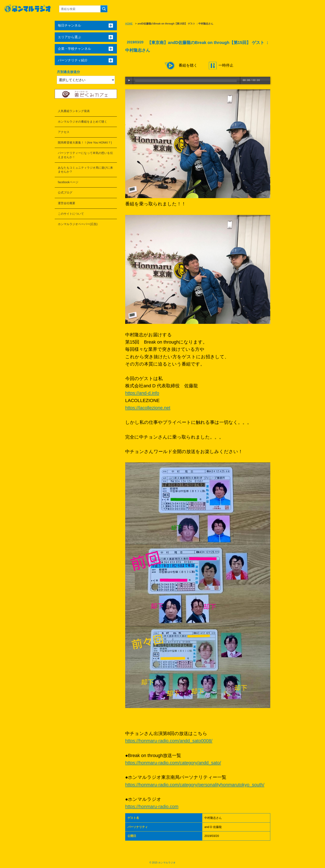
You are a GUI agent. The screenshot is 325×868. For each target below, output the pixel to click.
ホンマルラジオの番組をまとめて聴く (82, 122)
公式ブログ (65, 193)
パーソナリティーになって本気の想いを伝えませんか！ (85, 155)
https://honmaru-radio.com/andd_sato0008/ (169, 741)
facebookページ (68, 182)
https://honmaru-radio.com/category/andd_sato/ (173, 763)
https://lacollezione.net (148, 408)
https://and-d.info (142, 393)
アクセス (64, 132)
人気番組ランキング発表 (74, 111)
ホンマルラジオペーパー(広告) (78, 224)
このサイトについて (71, 214)
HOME (129, 24)
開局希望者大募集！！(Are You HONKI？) (85, 143)
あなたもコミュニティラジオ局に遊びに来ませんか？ (85, 170)
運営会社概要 (67, 203)
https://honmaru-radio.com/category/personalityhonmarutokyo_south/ (195, 785)
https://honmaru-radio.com (152, 806)
